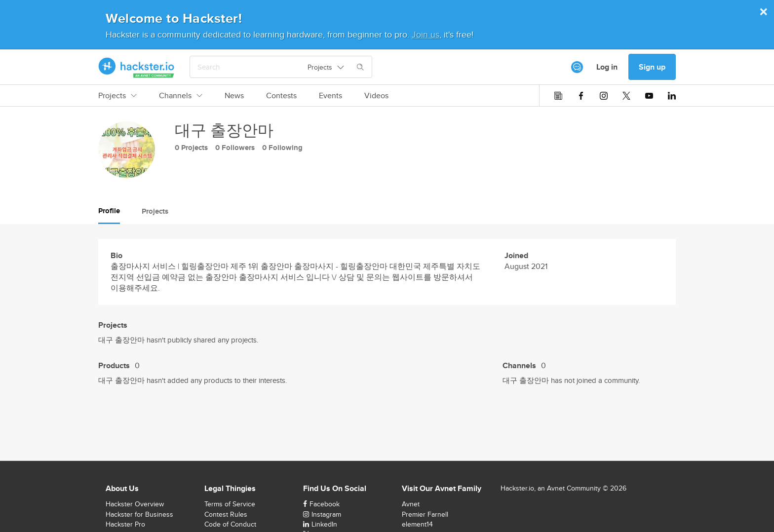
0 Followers (235, 148)
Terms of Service (230, 504)
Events (330, 96)
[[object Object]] (577, 67)
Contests (281, 96)
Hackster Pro (125, 524)
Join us (426, 34)
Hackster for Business (139, 514)
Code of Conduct (230, 524)
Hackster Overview (135, 504)
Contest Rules (226, 514)
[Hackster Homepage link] (136, 67)
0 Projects (191, 148)
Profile (109, 211)
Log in (607, 67)
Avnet (411, 504)
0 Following (282, 148)
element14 (417, 524)
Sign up (652, 67)
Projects (117, 96)
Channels (181, 96)
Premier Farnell (425, 514)
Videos (376, 96)
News (234, 96)
